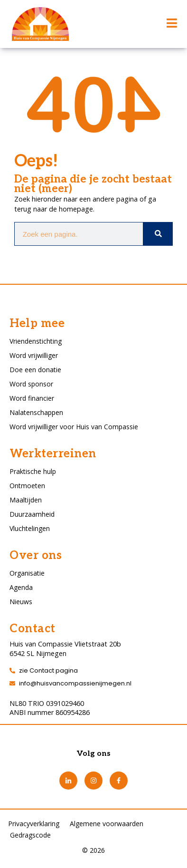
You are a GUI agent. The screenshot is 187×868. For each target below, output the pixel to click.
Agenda (21, 587)
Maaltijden (26, 500)
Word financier (32, 398)
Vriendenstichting (36, 341)
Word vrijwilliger (34, 355)
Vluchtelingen (30, 528)
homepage (76, 209)
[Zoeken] (158, 234)
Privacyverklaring (34, 824)
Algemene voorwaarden (107, 824)
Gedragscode (30, 835)
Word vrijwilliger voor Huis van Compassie (74, 427)
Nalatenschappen (36, 412)
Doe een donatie (35, 370)
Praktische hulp (33, 471)
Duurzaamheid (32, 514)
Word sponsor (31, 384)
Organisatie (27, 573)
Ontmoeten (27, 486)
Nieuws (21, 602)
